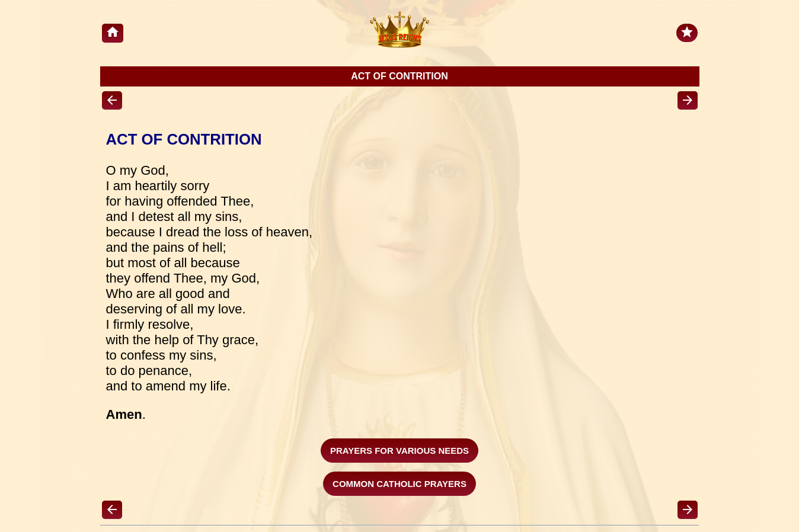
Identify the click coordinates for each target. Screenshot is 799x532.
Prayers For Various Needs (399, 451)
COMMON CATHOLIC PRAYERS (399, 484)
